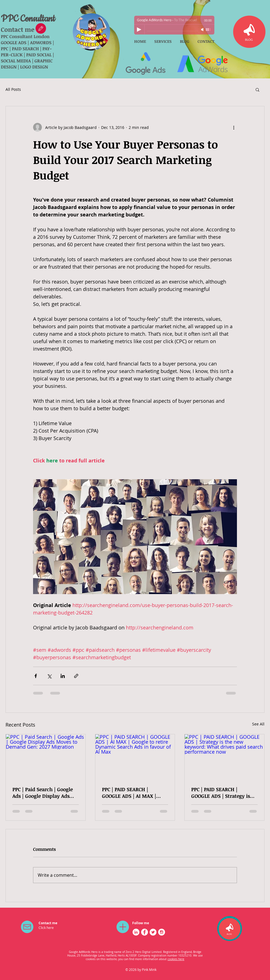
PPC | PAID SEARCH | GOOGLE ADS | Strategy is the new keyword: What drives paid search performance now (221, 793)
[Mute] (203, 30)
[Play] (139, 30)
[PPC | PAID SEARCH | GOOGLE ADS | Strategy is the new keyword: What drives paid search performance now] (224, 757)
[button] (257, 89)
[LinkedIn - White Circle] (136, 932)
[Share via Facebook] (36, 676)
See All (258, 724)
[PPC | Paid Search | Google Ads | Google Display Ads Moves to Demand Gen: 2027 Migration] (46, 757)
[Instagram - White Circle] (162, 932)
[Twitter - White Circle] (153, 932)
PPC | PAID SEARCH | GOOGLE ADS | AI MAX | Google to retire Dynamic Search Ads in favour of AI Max (133, 793)
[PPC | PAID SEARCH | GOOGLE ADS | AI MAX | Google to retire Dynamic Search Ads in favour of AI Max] (135, 757)
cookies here (176, 959)
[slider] (209, 30)
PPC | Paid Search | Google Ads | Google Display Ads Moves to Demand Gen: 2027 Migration (43, 793)
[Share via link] (76, 676)
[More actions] (234, 127)
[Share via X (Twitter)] (49, 676)
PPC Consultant (28, 19)
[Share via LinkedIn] (63, 676)
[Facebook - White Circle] (145, 932)
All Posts (13, 89)
